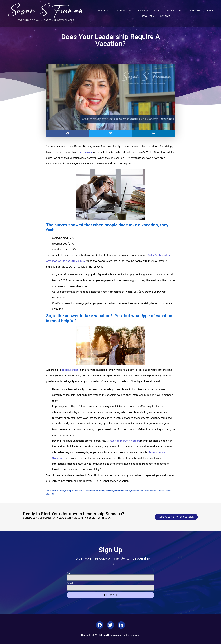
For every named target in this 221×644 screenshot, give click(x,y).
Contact (165, 16)
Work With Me (125, 11)
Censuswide (86, 152)
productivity (150, 491)
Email (70, 583)
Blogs (210, 11)
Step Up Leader (164, 491)
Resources (148, 16)
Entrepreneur (71, 491)
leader (81, 491)
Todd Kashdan (70, 370)
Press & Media (174, 11)
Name (70, 573)
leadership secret (122, 491)
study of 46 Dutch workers (125, 441)
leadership (90, 491)
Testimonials (194, 11)
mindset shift (137, 491)
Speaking (143, 11)
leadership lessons (105, 491)
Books (157, 11)
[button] (68, 133)
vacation (50, 494)
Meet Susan (105, 11)
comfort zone (58, 491)
